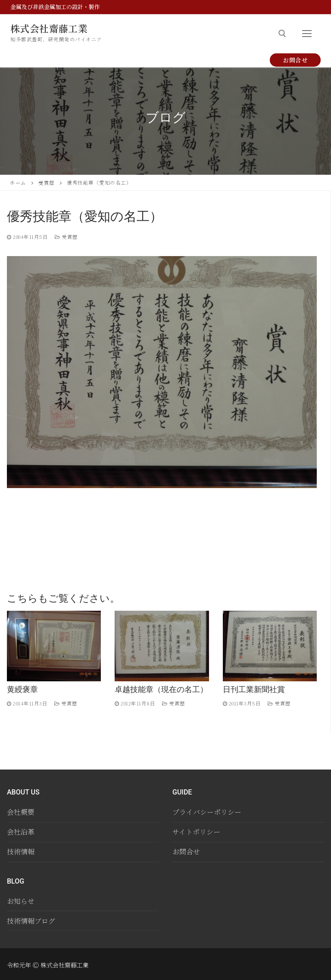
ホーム (18, 182)
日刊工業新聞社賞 (254, 689)
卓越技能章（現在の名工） (161, 689)
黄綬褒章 (22, 689)
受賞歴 (47, 182)
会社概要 (21, 812)
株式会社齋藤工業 (52, 28)
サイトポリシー (196, 832)
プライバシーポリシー (207, 812)
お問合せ (295, 60)
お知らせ (21, 901)
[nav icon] (307, 34)
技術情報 (21, 852)
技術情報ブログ (31, 921)
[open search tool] (282, 34)
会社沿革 (21, 832)
